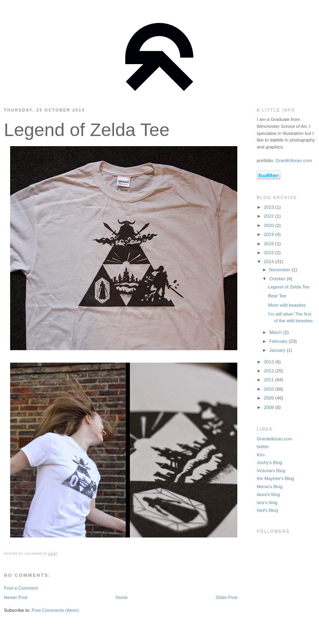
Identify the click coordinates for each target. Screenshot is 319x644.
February (279, 341)
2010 (269, 389)
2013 (269, 362)
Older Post (227, 597)
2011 (269, 380)
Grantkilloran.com (275, 439)
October (278, 278)
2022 (269, 216)
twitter (263, 446)
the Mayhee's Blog (275, 478)
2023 (269, 207)
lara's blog (267, 502)
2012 (269, 371)
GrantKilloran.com (294, 160)
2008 (269, 407)
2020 (269, 225)
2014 (269, 261)
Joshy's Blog (269, 462)
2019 (269, 234)
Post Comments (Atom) (55, 610)
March (276, 332)
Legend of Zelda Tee (87, 130)
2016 (269, 243)
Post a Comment (21, 588)
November (280, 270)
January (278, 350)
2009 (269, 398)
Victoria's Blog (271, 470)
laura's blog (268, 494)
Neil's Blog (267, 510)
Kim (261, 455)
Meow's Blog (270, 486)
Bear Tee (277, 296)
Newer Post (16, 597)
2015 (269, 252)
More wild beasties (287, 305)
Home (122, 597)
